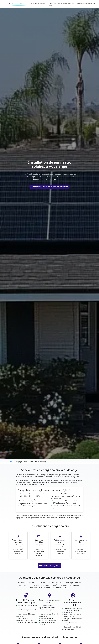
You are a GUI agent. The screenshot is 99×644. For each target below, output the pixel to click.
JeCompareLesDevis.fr (19, 4)
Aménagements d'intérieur (66, 3)
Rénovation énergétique (39, 3)
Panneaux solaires (52, 4)
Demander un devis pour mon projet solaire (49, 187)
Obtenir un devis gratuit (49, 565)
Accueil (11, 462)
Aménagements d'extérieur (87, 3)
